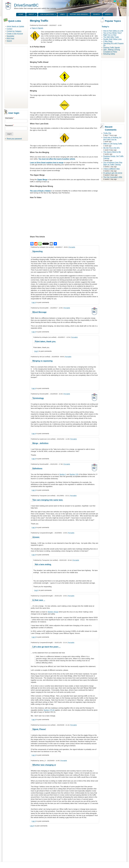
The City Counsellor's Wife (113, 177)
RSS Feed (10, 38)
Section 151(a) (53, 612)
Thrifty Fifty (107, 133)
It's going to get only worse (113, 173)
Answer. (36, 537)
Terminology (38, 398)
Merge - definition (40, 443)
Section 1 (63, 474)
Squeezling (38, 251)
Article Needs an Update (15, 26)
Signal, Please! (39, 729)
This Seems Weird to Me (112, 152)
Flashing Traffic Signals (112, 48)
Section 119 (74, 474)
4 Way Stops (108, 41)
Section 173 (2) (49, 710)
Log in (34, 302)
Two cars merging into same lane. (48, 500)
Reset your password (14, 139)
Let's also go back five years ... (47, 647)
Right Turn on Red (110, 35)
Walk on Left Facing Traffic (113, 144)
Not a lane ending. (43, 564)
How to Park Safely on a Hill (113, 31)
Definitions (37, 468)
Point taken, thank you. (45, 341)
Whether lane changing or (44, 765)
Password (9, 125)
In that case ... (39, 600)
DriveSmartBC (26, 5)
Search (9, 41)
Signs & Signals (38, 28)
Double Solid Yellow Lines (112, 39)
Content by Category (14, 31)
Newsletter (11, 36)
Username (9, 118)
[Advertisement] (16, 77)
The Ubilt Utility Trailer (111, 37)
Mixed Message (40, 312)
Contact (9, 29)
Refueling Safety (109, 54)
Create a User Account (15, 34)
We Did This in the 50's (111, 148)
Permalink (72, 247)
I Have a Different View (111, 169)
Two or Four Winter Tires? (112, 33)
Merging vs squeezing (42, 361)
